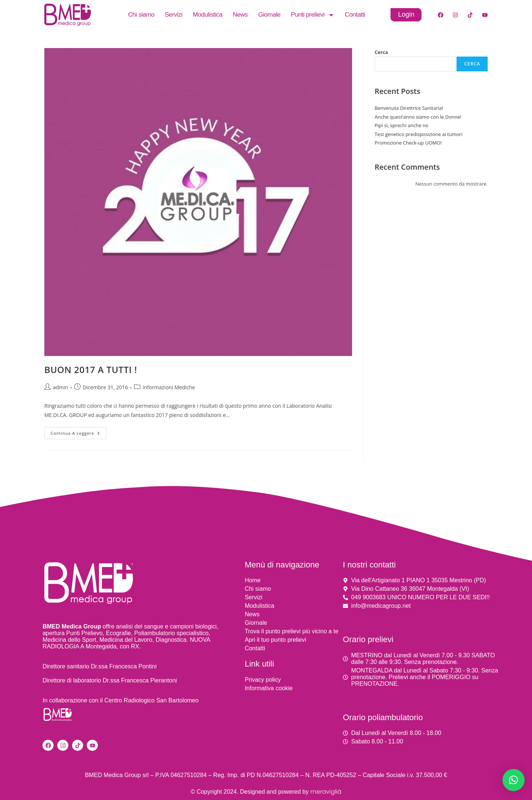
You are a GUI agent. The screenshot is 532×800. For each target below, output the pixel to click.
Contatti (355, 15)
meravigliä (326, 792)
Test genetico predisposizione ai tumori (419, 134)
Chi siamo (141, 15)
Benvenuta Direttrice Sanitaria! (409, 108)
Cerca (381, 52)
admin (60, 387)
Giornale (270, 15)
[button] (514, 780)
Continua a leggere (79, 431)
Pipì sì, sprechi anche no (401, 125)
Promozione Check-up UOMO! (408, 143)
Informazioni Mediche (169, 387)
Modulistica (208, 15)
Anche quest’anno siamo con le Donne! (418, 117)
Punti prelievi (313, 15)
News (240, 15)
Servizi (174, 15)
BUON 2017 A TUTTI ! (91, 370)
